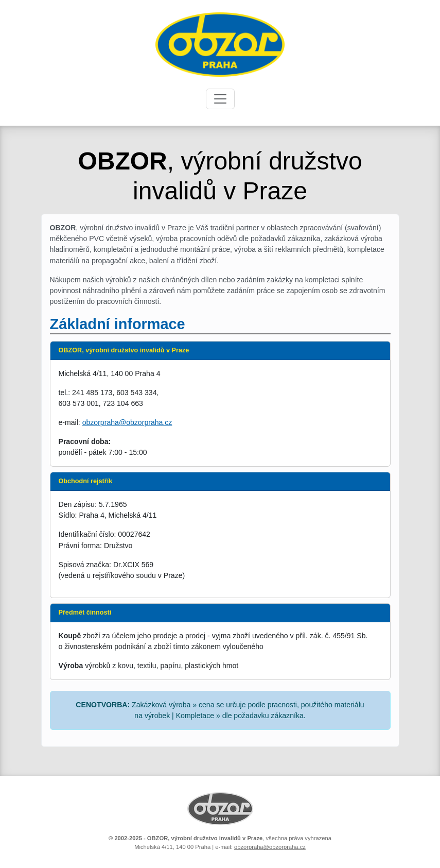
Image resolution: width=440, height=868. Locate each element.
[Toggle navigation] (220, 99)
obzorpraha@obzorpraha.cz (127, 422)
